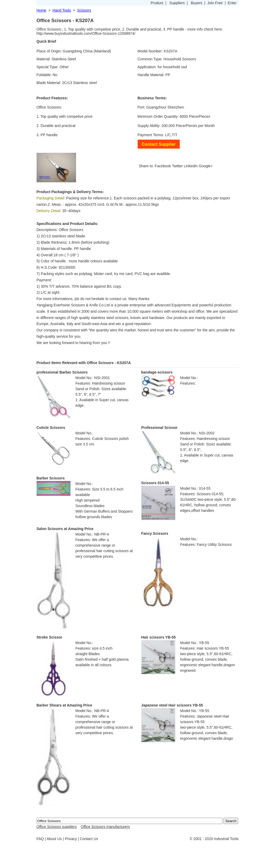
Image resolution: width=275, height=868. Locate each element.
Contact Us (89, 839)
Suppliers (177, 3)
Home (41, 10)
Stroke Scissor (49, 637)
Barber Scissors (51, 478)
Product (157, 3)
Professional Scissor (160, 428)
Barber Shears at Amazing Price (64, 705)
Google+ (206, 166)
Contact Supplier (159, 144)
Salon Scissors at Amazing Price (65, 529)
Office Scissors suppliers (57, 827)
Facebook (163, 166)
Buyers (197, 3)
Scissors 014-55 (155, 483)
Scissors (84, 10)
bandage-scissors (157, 372)
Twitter (177, 166)
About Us (54, 839)
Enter (232, 3)
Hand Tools (62, 10)
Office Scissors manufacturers (105, 827)
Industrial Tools (226, 839)
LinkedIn (191, 166)
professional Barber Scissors (62, 372)
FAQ (40, 839)
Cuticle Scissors (51, 428)
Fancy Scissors (155, 533)
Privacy (71, 839)
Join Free (215, 3)
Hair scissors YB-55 (159, 637)
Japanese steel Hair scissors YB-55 (172, 705)
